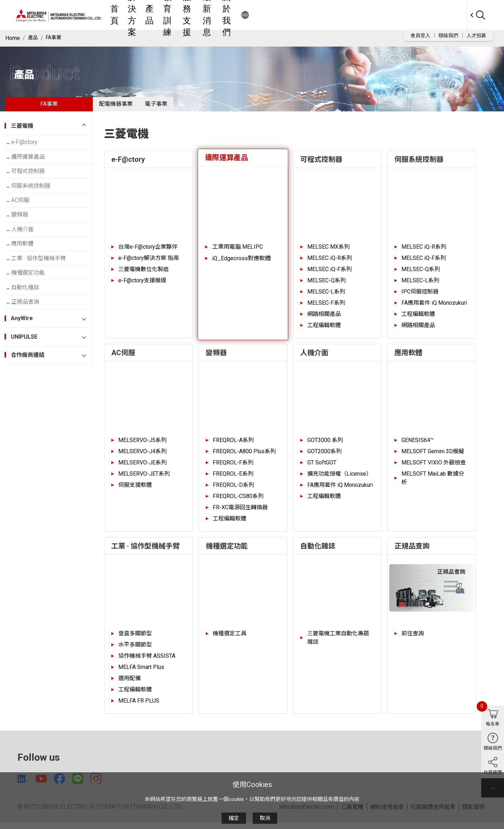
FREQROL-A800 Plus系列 (244, 457)
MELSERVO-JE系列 (142, 468)
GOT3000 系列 (325, 445)
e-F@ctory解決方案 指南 (149, 263)
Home (13, 38)
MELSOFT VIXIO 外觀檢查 (434, 468)
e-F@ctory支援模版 (142, 286)
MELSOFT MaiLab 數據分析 (433, 483)
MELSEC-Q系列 (327, 286)
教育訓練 (262, 15)
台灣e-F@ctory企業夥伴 (148, 252)
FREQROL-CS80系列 (238, 501)
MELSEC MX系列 (328, 252)
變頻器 (25, 234)
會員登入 (420, 35)
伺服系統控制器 (36, 200)
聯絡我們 (448, 35)
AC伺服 (26, 217)
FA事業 (56, 38)
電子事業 (172, 107)
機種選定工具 (230, 639)
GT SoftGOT (322, 468)
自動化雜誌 (30, 320)
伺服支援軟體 (135, 490)
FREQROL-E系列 (233, 479)
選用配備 (129, 683)
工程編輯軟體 (324, 330)
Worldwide (453, 15)
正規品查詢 (30, 337)
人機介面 (28, 252)
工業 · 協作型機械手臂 (44, 286)
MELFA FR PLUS (139, 706)
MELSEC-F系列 (326, 308)
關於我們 (359, 15)
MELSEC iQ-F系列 (330, 274)
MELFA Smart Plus (141, 672)
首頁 (184, 15)
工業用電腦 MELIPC (237, 252)
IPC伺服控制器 (420, 297)
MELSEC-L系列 (326, 297)
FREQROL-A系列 (233, 445)
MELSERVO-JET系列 (144, 479)
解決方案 (210, 15)
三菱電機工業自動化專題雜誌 (338, 643)
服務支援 (294, 15)
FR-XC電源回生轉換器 (240, 513)
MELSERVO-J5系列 (142, 445)
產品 (236, 15)
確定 (234, 818)
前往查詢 (413, 639)
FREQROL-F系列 (233, 468)
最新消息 (327, 15)
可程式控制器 (33, 183)
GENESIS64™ (418, 445)
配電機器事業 (121, 107)
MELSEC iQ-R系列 (330, 263)
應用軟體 (28, 269)
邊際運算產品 (33, 166)
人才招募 (476, 35)
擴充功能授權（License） (339, 479)
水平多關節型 (135, 650)
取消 (265, 818)
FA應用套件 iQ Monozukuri (434, 308)
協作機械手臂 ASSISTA (147, 661)
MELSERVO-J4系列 (142, 457)
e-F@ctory (30, 149)
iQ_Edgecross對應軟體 (241, 264)
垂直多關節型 (135, 639)
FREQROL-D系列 (233, 490)
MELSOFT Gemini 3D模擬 (433, 457)
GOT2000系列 (324, 457)
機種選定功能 (33, 303)
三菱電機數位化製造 (143, 274)
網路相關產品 (324, 319)
